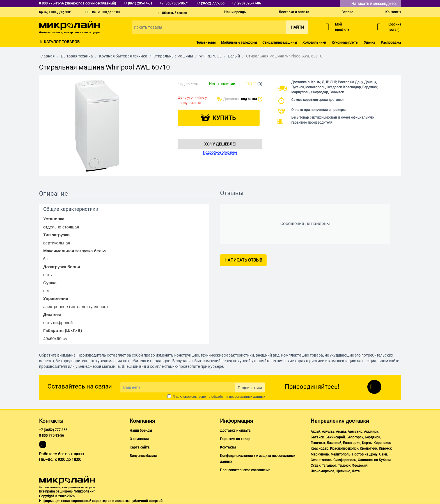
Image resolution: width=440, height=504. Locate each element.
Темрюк (344, 466)
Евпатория (352, 443)
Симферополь (345, 460)
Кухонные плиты (345, 43)
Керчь (367, 443)
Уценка (370, 43)
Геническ (318, 443)
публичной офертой (146, 501)
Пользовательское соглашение (245, 470)
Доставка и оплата (294, 12)
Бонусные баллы (143, 456)
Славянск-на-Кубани (374, 460)
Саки (383, 454)
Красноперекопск (344, 448)
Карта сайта (140, 447)
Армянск (371, 432)
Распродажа (391, 43)
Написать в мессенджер (375, 4)
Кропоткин (368, 448)
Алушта (328, 432)
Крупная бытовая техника (123, 56)
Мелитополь (341, 454)
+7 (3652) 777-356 (53, 430)
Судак (315, 466)
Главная (47, 56)
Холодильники (314, 43)
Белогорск (355, 437)
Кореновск (382, 443)
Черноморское (322, 471)
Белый (234, 56)
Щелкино (343, 471)
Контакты (393, 12)
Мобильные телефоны (239, 43)
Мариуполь (320, 454)
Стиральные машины (280, 43)
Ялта (356, 471)
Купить (224, 118)
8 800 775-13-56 (51, 436)
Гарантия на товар (235, 439)
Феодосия (360, 466)
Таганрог (329, 466)
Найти (297, 27)
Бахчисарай (335, 437)
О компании (139, 439)
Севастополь (321, 460)
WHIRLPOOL (210, 56)
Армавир (355, 432)
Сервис (347, 12)
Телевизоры (206, 43)
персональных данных (247, 397)
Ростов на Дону (365, 454)
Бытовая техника (77, 56)
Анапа (341, 432)
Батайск (317, 437)
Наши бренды (235, 12)
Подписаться (250, 388)
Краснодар (319, 448)
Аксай (315, 432)
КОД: (182, 84)
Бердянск (372, 437)
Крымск (385, 448)
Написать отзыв (243, 260)
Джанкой (334, 443)
